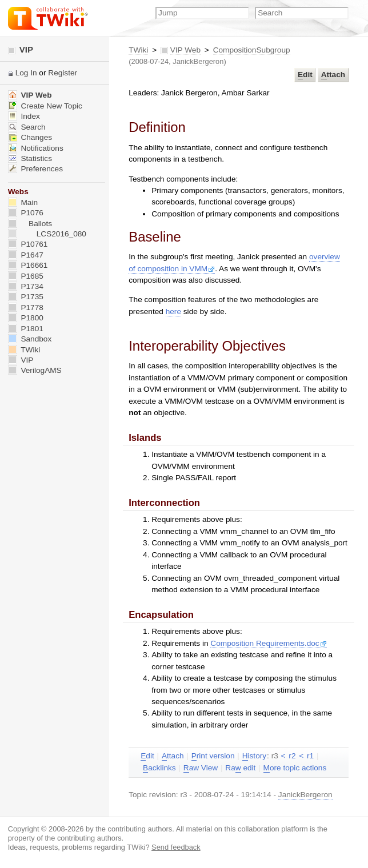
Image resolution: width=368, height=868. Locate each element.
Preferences (35, 169)
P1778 (26, 308)
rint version (213, 756)
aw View (201, 768)
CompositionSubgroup (252, 50)
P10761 (28, 244)
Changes (30, 137)
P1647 (26, 255)
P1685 (26, 276)
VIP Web (185, 50)
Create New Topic (45, 106)
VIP (21, 49)
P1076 (26, 213)
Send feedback (176, 847)
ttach (333, 75)
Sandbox (30, 339)
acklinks (159, 768)
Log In (26, 73)
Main (23, 202)
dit (305, 75)
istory (254, 756)
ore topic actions (295, 768)
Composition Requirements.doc (268, 643)
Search (27, 127)
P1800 (26, 318)
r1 (310, 756)
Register (63, 73)
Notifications (36, 148)
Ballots (30, 224)
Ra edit (240, 768)
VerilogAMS (35, 370)
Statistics (30, 158)
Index (24, 116)
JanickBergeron (198, 61)
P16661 (28, 265)
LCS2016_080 (47, 234)
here (173, 312)
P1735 (26, 297)
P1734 (26, 286)
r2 (292, 756)
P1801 (26, 329)
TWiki (138, 50)
